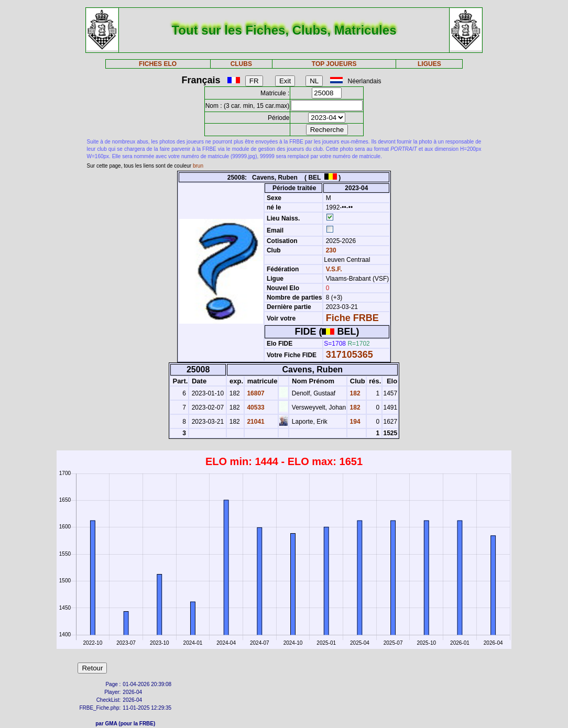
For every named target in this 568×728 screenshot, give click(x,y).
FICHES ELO (158, 64)
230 (330, 250)
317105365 (349, 355)
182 (354, 393)
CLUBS (241, 64)
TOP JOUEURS (334, 64)
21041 (255, 422)
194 (354, 422)
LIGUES (429, 64)
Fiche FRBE (352, 318)
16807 (255, 393)
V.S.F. (334, 269)
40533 (255, 407)
